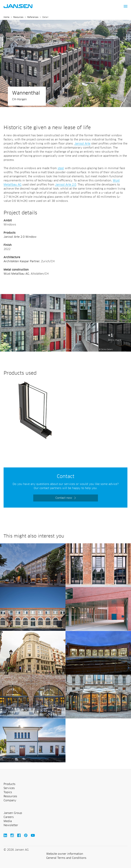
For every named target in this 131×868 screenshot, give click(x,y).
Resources (18, 17)
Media (8, 821)
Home (6, 17)
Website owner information (65, 854)
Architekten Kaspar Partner (22, 261)
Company (10, 800)
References (33, 17)
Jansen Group (13, 813)
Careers (9, 817)
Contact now (64, 498)
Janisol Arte (82, 144)
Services (9, 788)
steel (61, 168)
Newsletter (11, 825)
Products (9, 784)
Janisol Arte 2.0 (66, 185)
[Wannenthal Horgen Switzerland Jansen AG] (33, 296)
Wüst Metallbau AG (16, 274)
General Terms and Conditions (66, 858)
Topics (8, 792)
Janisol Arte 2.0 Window (20, 237)
